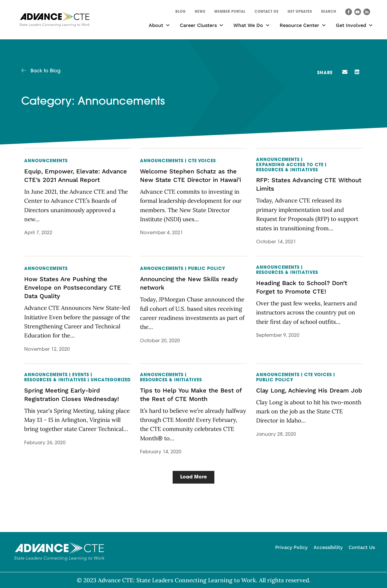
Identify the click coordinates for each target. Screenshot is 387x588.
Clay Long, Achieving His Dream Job (309, 390)
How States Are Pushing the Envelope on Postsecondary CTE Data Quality (73, 287)
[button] (329, 13)
